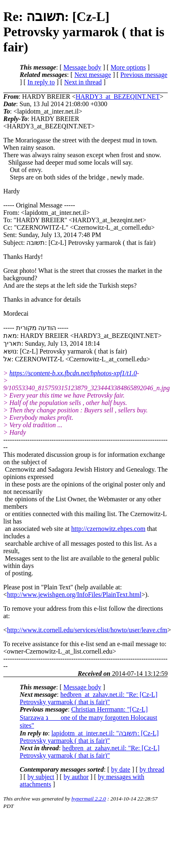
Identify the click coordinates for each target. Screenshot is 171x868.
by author (76, 777)
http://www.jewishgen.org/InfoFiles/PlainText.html (74, 595)
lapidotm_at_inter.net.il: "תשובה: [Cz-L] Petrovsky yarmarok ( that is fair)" (89, 737)
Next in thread (83, 82)
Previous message (144, 75)
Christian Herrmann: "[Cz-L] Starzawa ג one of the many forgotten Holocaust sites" (88, 717)
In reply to (41, 82)
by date (121, 769)
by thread (152, 769)
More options (128, 67)
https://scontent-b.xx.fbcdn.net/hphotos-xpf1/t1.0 (73, 373)
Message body (82, 67)
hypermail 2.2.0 (89, 799)
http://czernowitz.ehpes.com (108, 529)
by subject (41, 777)
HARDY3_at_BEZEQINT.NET (118, 97)
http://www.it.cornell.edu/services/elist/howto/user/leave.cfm (87, 630)
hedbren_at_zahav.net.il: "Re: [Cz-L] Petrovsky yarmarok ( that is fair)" (89, 698)
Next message (93, 75)
